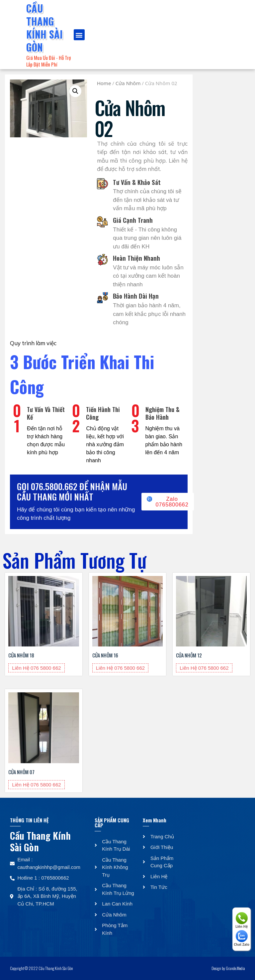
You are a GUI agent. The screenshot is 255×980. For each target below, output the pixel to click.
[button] (79, 35)
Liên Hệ (242, 920)
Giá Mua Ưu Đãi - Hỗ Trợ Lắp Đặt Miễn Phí (48, 61)
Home (104, 83)
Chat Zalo (242, 938)
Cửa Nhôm (128, 83)
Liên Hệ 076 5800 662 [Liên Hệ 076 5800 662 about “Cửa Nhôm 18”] (36, 668)
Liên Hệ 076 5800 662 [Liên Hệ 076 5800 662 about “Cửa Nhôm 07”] (36, 785)
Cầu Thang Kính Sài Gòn (44, 28)
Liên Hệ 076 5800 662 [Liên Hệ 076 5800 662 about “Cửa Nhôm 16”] (120, 668)
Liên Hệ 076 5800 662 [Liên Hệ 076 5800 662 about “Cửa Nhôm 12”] (204, 668)
